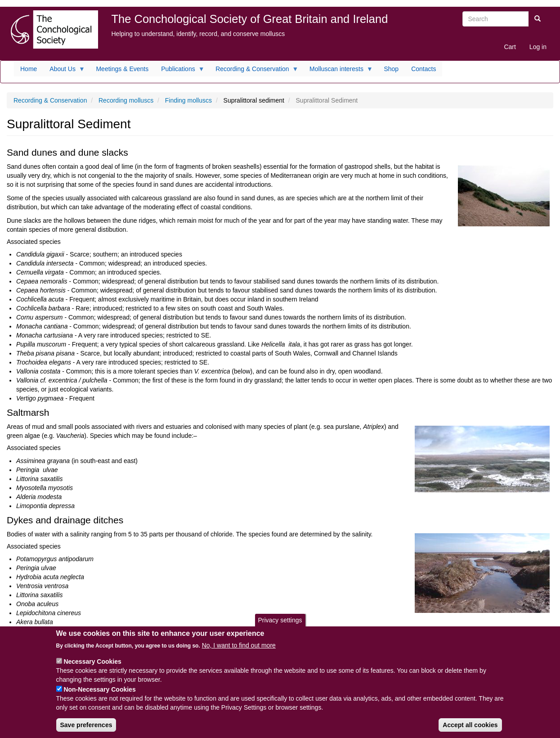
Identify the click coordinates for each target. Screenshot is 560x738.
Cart (510, 47)
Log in (538, 47)
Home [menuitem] (29, 69)
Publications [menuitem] (180, 71)
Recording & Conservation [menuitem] (254, 71)
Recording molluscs (126, 100)
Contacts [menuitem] (423, 69)
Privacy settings (280, 627)
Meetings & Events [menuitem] (122, 69)
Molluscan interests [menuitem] (338, 71)
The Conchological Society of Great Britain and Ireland (250, 19)
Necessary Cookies (92, 669)
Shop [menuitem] (391, 69)
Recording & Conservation (50, 100)
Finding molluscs (188, 100)
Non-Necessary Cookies (99, 697)
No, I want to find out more (239, 652)
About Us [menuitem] (64, 71)
